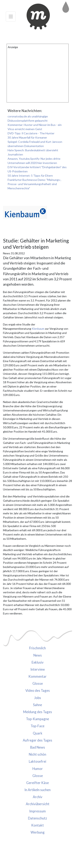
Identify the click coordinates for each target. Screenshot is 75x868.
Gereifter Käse (37, 783)
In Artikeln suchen (37, 790)
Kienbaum (38, 329)
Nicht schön (37, 754)
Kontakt (37, 825)
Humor (38, 769)
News (38, 655)
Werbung (38, 832)
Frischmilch (37, 648)
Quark (38, 733)
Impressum (37, 811)
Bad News (38, 747)
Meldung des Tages (38, 712)
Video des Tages (38, 690)
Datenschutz (37, 818)
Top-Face (37, 726)
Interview (38, 669)
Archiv (38, 797)
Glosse (38, 683)
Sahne (37, 705)
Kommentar (37, 676)
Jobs (38, 698)
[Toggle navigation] (11, 17)
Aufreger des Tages (37, 740)
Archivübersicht (38, 804)
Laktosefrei (37, 761)
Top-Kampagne (37, 719)
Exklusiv (38, 662)
